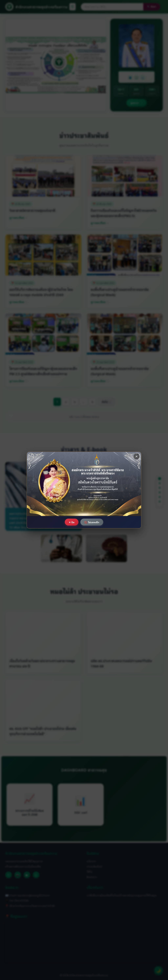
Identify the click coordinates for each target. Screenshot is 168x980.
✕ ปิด (72, 522)
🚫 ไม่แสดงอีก (92, 522)
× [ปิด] (136, 456)
